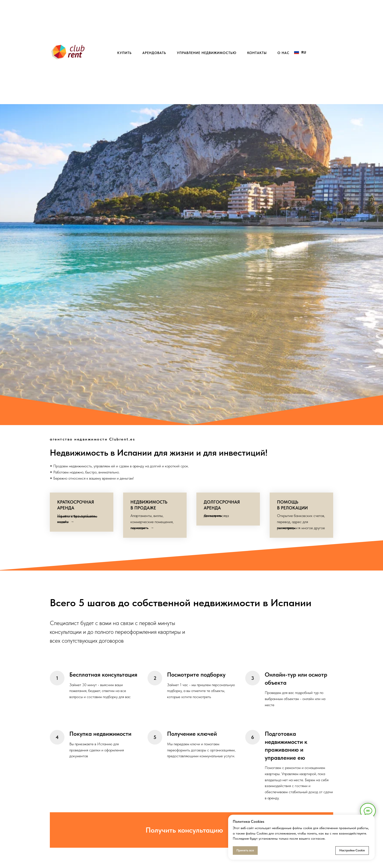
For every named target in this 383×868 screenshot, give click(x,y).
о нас (283, 53)
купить (124, 53)
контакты (257, 53)
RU (300, 52)
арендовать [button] (154, 53)
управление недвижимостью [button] (207, 53)
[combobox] (300, 52)
